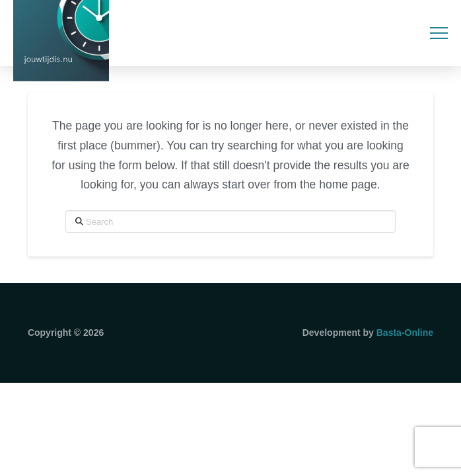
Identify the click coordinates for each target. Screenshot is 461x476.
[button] (439, 33)
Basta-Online (405, 333)
